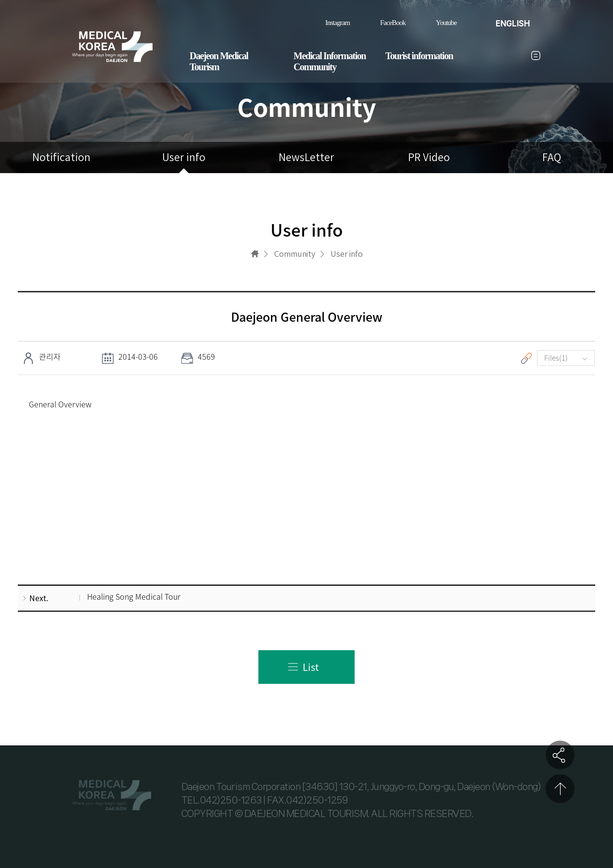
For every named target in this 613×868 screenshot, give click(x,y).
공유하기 (560, 755)
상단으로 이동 (560, 789)
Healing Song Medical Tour (134, 597)
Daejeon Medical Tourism (219, 61)
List (311, 667)
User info (184, 157)
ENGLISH (513, 23)
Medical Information (330, 56)
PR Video (429, 157)
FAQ (552, 157)
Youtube (446, 23)
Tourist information (419, 56)
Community (315, 67)
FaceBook (393, 23)
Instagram (338, 23)
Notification (61, 157)
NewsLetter (306, 157)
